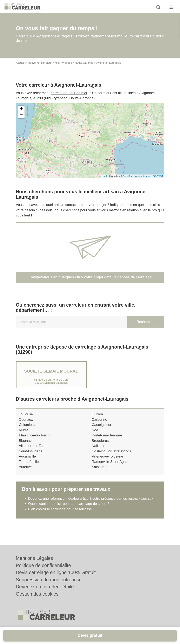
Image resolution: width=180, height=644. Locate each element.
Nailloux (98, 446)
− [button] (21, 115)
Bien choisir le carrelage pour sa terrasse (60, 509)
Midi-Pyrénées (63, 63)
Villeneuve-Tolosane (107, 456)
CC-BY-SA (158, 176)
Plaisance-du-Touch (34, 435)
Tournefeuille (29, 462)
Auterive (25, 467)
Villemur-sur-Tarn (32, 446)
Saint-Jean (100, 467)
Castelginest (101, 425)
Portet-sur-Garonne (107, 435)
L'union (97, 414)
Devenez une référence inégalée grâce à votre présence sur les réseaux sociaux (91, 499)
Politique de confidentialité (43, 565)
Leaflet (105, 176)
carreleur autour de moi (69, 93)
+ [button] (21, 109)
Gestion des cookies (37, 594)
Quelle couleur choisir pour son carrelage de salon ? (69, 504)
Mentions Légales (34, 558)
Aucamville (27, 456)
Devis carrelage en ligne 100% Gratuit (56, 572)
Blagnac (25, 441)
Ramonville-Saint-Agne (110, 462)
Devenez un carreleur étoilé (45, 587)
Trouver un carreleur (39, 63)
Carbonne (99, 420)
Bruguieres (100, 441)
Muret (23, 430)
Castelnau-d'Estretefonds (111, 451)
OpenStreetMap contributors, (138, 176)
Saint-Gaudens (31, 451)
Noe (95, 430)
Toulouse (26, 414)
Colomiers (27, 425)
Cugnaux (26, 420)
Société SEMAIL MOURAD (51, 371)
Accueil (20, 63)
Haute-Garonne (84, 63)
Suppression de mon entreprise (49, 580)
